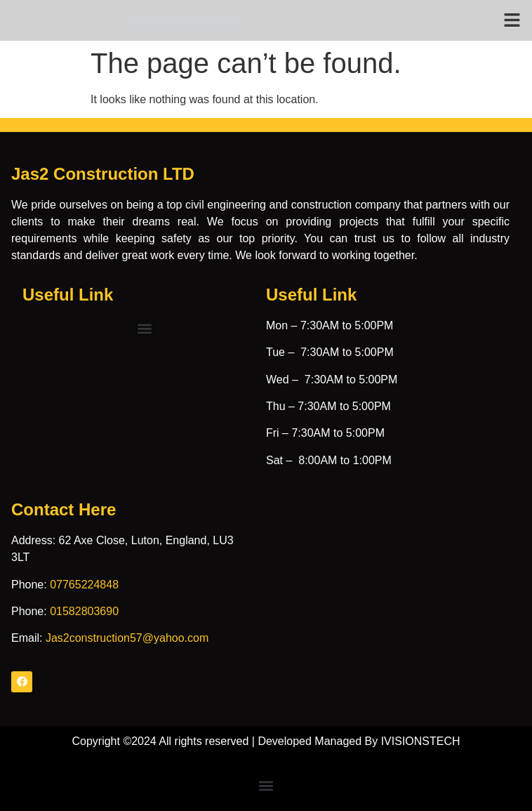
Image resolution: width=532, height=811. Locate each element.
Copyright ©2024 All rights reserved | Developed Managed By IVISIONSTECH (266, 741)
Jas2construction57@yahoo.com (127, 638)
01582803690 (84, 611)
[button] (512, 20)
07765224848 (84, 585)
